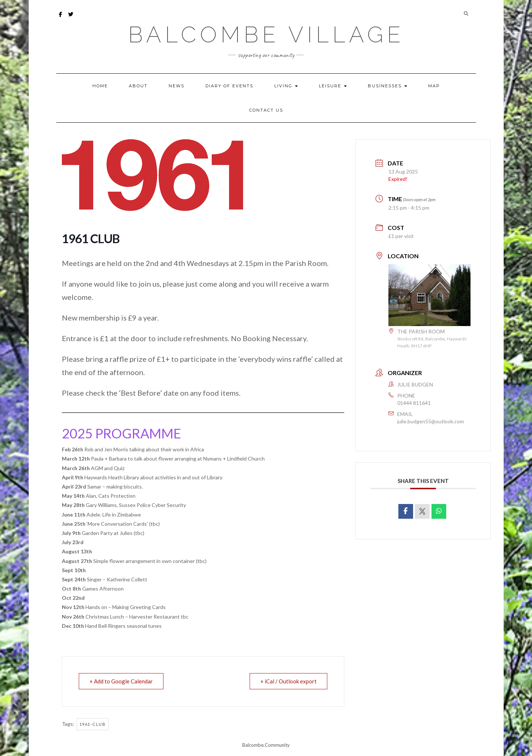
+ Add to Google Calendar (121, 681)
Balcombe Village (266, 35)
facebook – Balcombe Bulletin (61, 18)
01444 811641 (414, 403)
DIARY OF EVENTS (229, 86)
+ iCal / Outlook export (288, 681)
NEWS (177, 86)
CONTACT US (266, 110)
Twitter (71, 18)
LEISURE (333, 86)
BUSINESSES (387, 86)
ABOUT (138, 86)
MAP (434, 86)
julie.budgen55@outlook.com (431, 421)
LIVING (286, 86)
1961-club (93, 724)
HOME (100, 86)
